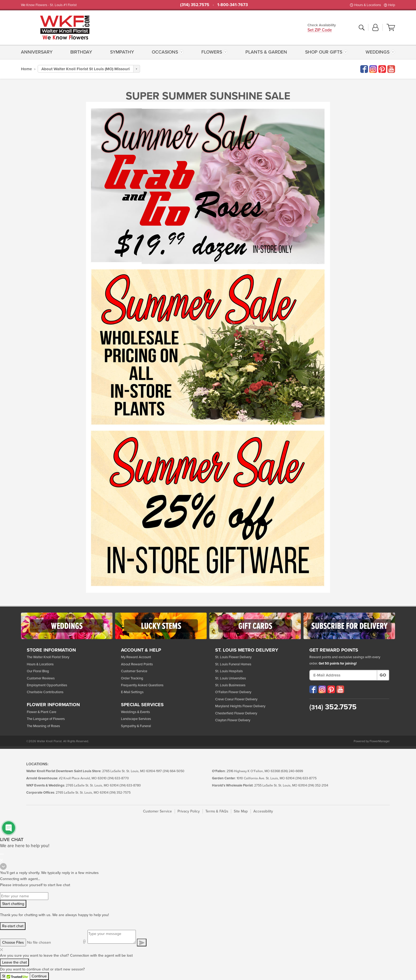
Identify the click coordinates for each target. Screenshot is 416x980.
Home (26, 69)
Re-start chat (13, 926)
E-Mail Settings (132, 692)
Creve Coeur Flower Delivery (236, 699)
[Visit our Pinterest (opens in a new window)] (331, 689)
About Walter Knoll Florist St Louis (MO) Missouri (86, 69)
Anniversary (37, 52)
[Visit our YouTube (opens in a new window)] (340, 689)
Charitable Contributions (45, 692)
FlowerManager (380, 741)
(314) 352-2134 (318, 786)
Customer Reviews (41, 678)
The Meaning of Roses (43, 726)
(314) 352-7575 (120, 793)
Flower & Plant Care (42, 712)
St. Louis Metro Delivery (247, 650)
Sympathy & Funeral (136, 726)
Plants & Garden (266, 52)
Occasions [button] (165, 52)
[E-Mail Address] (343, 675)
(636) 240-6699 (292, 771)
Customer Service (134, 671)
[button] (375, 28)
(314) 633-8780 (130, 786)
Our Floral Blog (38, 671)
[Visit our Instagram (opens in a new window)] (322, 689)
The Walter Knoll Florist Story (48, 657)
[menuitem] (38, 52)
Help (392, 5)
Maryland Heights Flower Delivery (240, 706)
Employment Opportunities (47, 685)
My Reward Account (136, 657)
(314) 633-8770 (118, 778)
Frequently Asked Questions (142, 685)
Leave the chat (14, 962)
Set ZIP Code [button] (320, 30)
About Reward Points (137, 664)
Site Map (241, 811)
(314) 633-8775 (306, 778)
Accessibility (263, 811)
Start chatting (13, 904)
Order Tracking (132, 678)
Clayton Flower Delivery (233, 720)
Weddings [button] (378, 52)
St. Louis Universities (231, 678)
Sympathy (122, 52)
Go (383, 675)
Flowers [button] (212, 52)
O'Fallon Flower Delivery (233, 692)
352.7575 (333, 707)
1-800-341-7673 (233, 5)
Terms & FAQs (217, 811)
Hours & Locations (368, 5)
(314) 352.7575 (195, 5)
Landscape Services (136, 719)
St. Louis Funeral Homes (233, 664)
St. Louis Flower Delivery (233, 657)
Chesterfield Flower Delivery (236, 713)
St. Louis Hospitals (229, 671)
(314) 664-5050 (174, 771)
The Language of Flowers (46, 719)
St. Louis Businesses (230, 685)
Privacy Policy (189, 811)
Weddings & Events (135, 712)
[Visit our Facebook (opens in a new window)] (313, 689)
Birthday (81, 52)
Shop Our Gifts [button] (324, 52)
